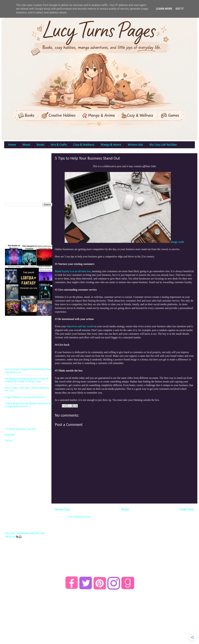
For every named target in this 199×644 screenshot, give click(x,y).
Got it (180, 9)
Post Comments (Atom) (79, 517)
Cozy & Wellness (84, 145)
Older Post (187, 509)
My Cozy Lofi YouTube (163, 145)
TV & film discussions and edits (20, 429)
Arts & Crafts (59, 145)
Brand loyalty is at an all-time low (73, 271)
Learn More (164, 9)
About (26, 145)
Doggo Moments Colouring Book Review (25, 397)
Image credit (177, 242)
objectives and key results (80, 326)
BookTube (10, 435)
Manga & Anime (111, 145)
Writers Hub (135, 145)
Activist (9, 440)
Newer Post (63, 509)
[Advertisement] (30, 174)
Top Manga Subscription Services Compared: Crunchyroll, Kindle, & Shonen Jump (27, 380)
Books (40, 145)
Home (12, 145)
